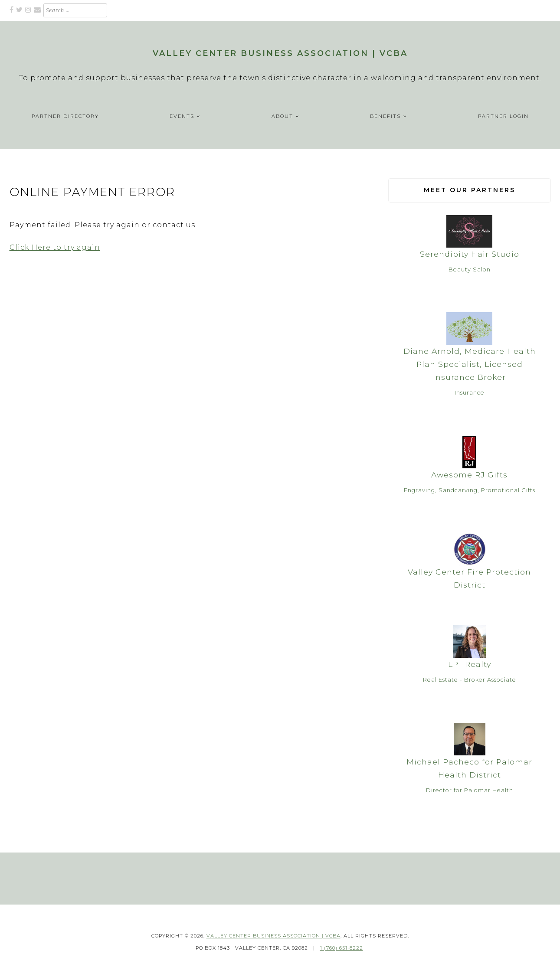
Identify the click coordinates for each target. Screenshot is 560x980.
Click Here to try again (55, 247)
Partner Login (503, 116)
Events (182, 116)
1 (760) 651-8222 (342, 948)
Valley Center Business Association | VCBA (280, 53)
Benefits (385, 116)
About (282, 116)
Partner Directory (65, 116)
